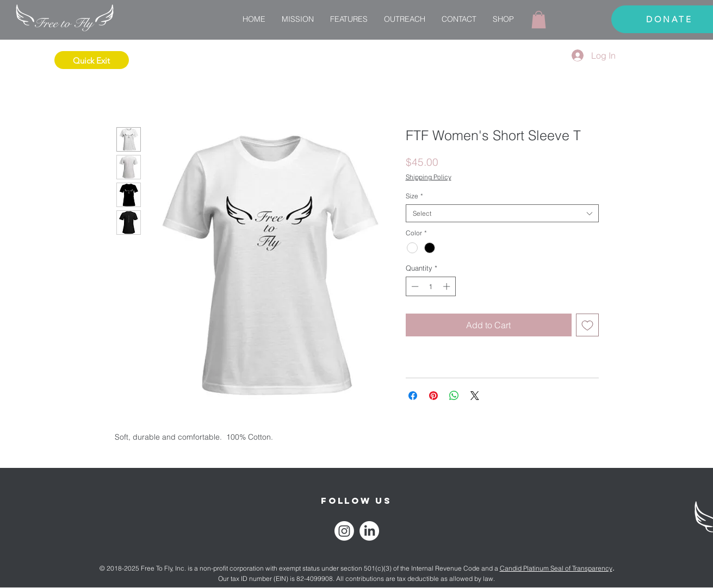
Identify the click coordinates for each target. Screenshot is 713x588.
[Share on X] (475, 396)
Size (414, 196)
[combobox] (502, 213)
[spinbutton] (430, 286)
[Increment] (448, 286)
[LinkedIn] (369, 531)
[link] (539, 20)
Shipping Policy (429, 177)
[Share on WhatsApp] (454, 396)
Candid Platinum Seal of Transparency (556, 568)
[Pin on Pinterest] (433, 396)
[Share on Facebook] (413, 396)
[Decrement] (414, 286)
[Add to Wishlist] (587, 325)
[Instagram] (344, 531)
